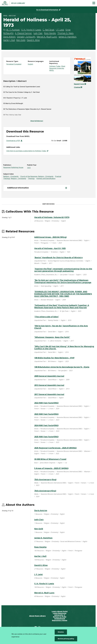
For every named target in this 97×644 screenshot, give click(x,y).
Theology (31, 178)
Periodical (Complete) (14, 64)
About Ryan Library (37, 616)
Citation (77, 87)
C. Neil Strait (48, 30)
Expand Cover (80, 84)
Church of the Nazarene (29, 176)
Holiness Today (55, 66)
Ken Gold (21, 40)
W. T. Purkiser (13, 30)
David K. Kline (33, 40)
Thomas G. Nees (65, 33)
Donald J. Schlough (26, 37)
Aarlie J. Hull (9, 40)
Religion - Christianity (11, 176)
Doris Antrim (9, 37)
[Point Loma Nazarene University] (16, 3)
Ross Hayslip (50, 33)
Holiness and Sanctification (46, 178)
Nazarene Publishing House (13, 167)
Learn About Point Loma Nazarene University (60, 613)
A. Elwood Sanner (23, 33)
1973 (29, 168)
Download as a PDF (13, 141)
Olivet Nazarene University (57, 67)
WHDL (52, 70)
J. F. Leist (60, 30)
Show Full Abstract (37, 121)
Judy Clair (38, 33)
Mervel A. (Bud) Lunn (47, 37)
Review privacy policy (66, 639)
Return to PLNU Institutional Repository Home (60, 619)
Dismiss (61, 632)
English (30, 64)
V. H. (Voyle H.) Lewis (31, 30)
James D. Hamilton (67, 37)
